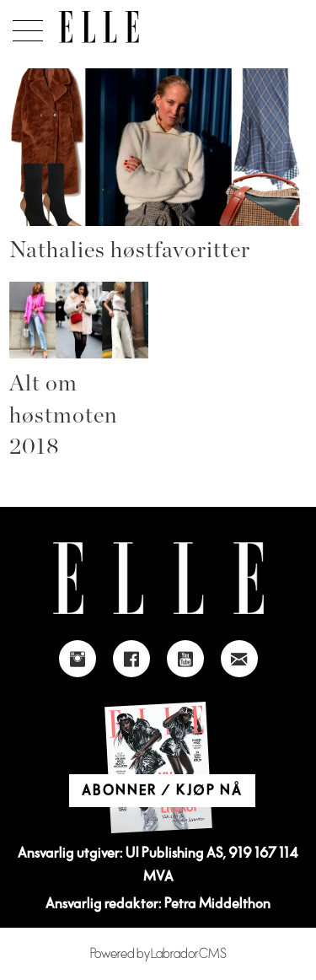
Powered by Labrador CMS (158, 954)
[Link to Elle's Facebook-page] (131, 659)
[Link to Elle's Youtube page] (185, 659)
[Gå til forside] (99, 27)
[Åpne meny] (25, 26)
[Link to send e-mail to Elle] (239, 659)
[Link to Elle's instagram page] (78, 659)
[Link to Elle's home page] (158, 578)
